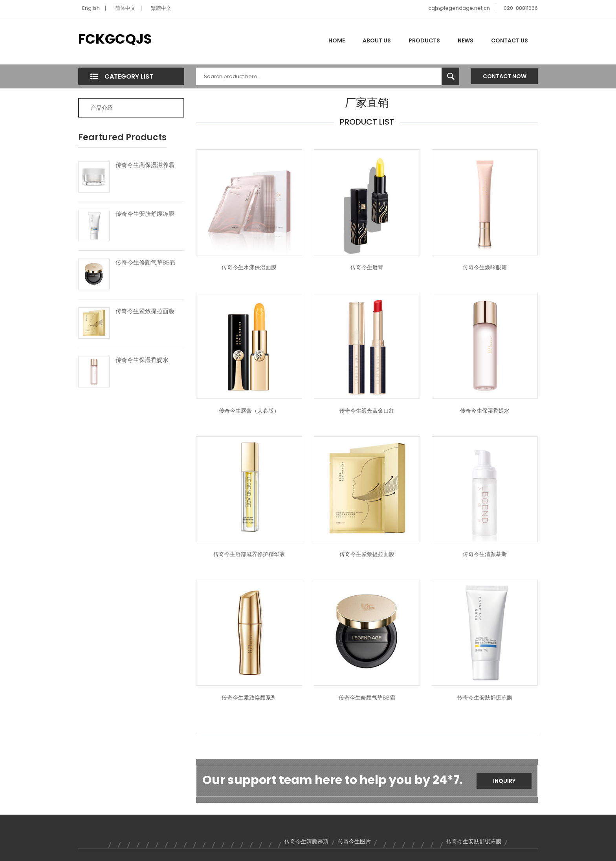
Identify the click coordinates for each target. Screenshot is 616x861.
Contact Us (510, 40)
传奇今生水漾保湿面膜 (249, 267)
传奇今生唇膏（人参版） (249, 411)
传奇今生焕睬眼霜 (485, 267)
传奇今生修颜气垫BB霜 (146, 263)
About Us (377, 40)
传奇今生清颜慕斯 (485, 554)
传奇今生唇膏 (367, 267)
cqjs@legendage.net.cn (459, 8)
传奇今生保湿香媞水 (142, 360)
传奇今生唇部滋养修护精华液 (249, 554)
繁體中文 (161, 8)
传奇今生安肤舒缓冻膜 (145, 214)
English (91, 8)
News (466, 40)
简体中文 (125, 8)
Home (337, 40)
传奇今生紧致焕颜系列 (249, 698)
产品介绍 (102, 108)
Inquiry (504, 781)
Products (424, 40)
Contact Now (505, 76)
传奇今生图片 (354, 841)
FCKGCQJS (115, 39)
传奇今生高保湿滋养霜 (145, 165)
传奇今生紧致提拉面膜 (145, 311)
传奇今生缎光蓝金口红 (367, 411)
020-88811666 (521, 8)
